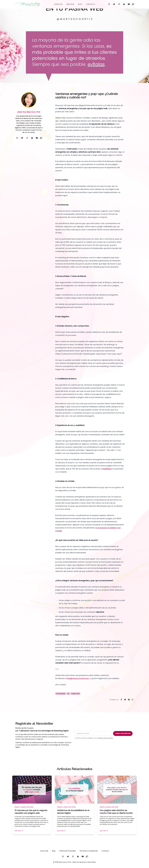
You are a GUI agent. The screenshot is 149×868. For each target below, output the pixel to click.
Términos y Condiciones (89, 851)
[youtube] (129, 4)
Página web (75, 694)
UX (68, 694)
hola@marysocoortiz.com (78, 678)
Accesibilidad (61, 694)
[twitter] (114, 4)
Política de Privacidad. (106, 738)
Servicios (70, 4)
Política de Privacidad (67, 851)
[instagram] (109, 4)
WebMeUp (107, 469)
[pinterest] (124, 4)
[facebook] (119, 4)
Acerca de (58, 4)
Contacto (91, 4)
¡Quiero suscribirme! (123, 733)
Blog (80, 4)
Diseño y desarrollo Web (24, 807)
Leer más (19, 831)
